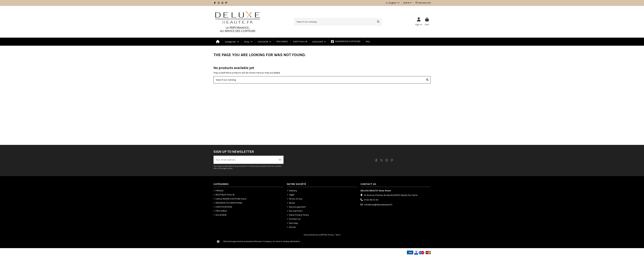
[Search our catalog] (378, 22)
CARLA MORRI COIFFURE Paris (231, 199)
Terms (338, 235)
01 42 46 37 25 (371, 200)
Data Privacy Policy (299, 215)
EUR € (407, 3)
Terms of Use (296, 199)
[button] (248, 42)
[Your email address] (245, 160)
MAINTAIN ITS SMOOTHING (229, 203)
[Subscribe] (280, 160)
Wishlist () (423, 3)
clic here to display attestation (286, 241)
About (292, 203)
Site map (293, 223)
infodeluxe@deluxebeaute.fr (378, 205)
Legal (292, 195)
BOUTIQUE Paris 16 (225, 195)
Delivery (293, 191)
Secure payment (297, 207)
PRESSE (219, 191)
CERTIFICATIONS (224, 207)
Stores (292, 227)
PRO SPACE (221, 211)
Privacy (331, 235)
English (393, 3)
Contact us (295, 219)
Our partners (296, 211)
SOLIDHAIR (221, 215)
